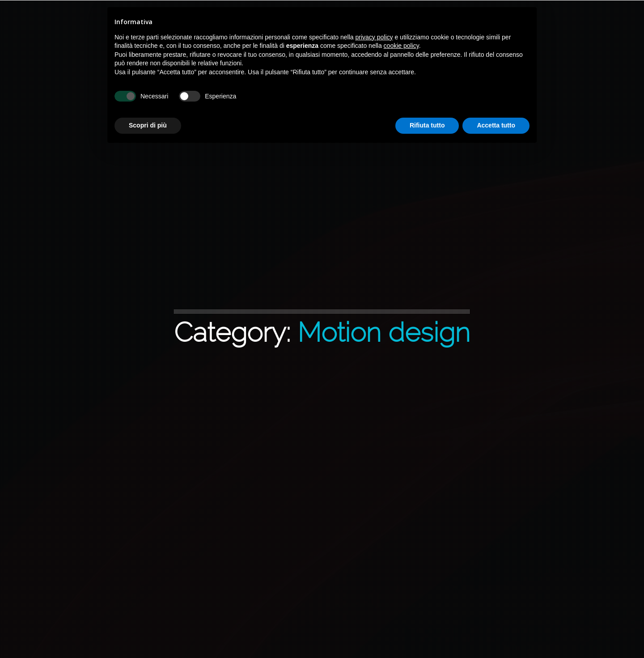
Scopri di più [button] (148, 125)
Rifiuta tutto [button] (427, 125)
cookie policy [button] (401, 46)
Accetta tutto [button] (496, 125)
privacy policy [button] (374, 37)
